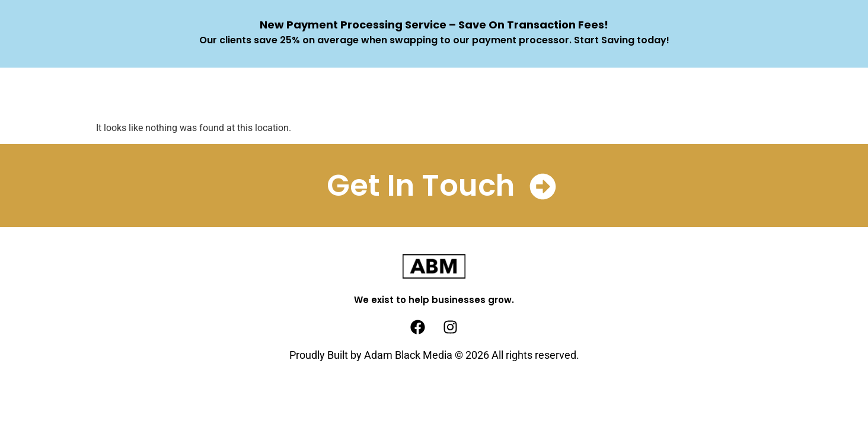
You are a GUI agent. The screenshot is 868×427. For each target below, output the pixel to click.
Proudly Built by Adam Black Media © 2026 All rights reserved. (434, 355)
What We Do (298, 94)
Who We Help (485, 94)
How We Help (391, 94)
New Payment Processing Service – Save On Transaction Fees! (434, 25)
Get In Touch (421, 186)
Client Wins (575, 94)
